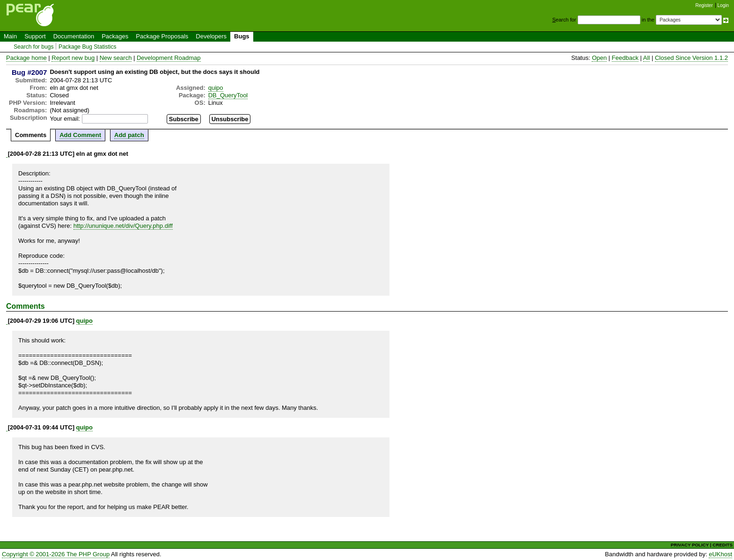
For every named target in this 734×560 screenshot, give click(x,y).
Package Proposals (162, 36)
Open (599, 58)
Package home (26, 58)
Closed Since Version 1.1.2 (691, 58)
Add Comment (80, 135)
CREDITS (723, 545)
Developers (211, 36)
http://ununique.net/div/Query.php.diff (123, 226)
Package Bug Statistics (88, 47)
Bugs (242, 36)
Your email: (65, 119)
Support (35, 36)
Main (10, 36)
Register (704, 5)
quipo (216, 88)
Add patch (129, 135)
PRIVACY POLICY (690, 545)
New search (116, 58)
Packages (115, 36)
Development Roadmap (169, 58)
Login (723, 5)
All (646, 58)
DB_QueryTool (228, 95)
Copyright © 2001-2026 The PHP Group (56, 554)
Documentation (74, 36)
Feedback (625, 58)
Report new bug (73, 58)
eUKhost (720, 554)
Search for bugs (33, 47)
